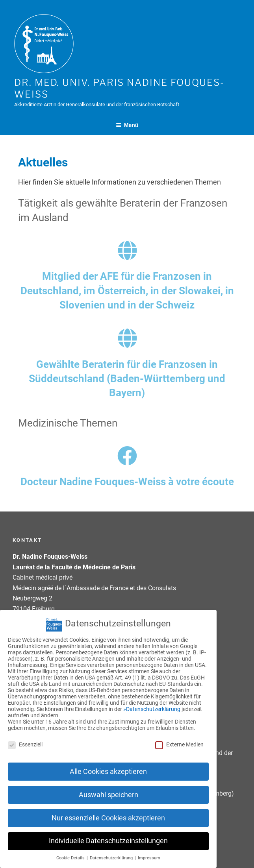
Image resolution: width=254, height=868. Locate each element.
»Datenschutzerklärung (152, 702)
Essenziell (25, 737)
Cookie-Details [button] (71, 850)
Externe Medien (179, 737)
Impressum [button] (149, 850)
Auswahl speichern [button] (108, 787)
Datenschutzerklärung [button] (112, 850)
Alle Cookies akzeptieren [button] (108, 764)
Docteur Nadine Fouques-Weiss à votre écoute (127, 482)
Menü (127, 125)
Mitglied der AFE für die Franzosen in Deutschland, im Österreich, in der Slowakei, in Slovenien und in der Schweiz (127, 291)
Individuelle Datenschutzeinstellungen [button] (108, 833)
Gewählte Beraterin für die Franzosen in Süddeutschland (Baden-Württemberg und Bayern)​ (127, 379)
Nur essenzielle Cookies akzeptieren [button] (108, 810)
